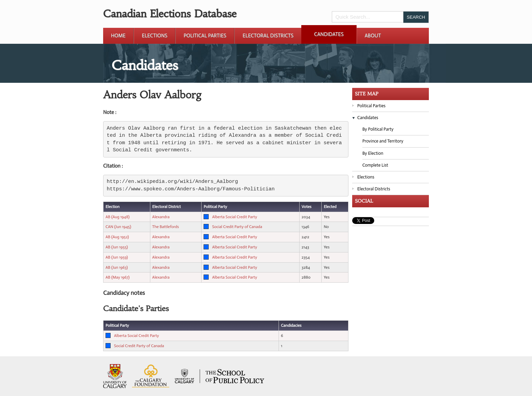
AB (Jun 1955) (117, 247)
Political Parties (205, 36)
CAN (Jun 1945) (118, 227)
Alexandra (161, 217)
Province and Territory (383, 141)
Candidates (329, 34)
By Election (373, 153)
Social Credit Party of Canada (237, 227)
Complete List (375, 165)
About (373, 36)
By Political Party (378, 129)
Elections (155, 36)
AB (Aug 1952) (117, 237)
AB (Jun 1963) (117, 267)
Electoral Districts (268, 36)
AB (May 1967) (118, 277)
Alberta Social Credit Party (234, 217)
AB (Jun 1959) (117, 257)
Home (118, 36)
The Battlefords (166, 227)
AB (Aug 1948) (118, 217)
